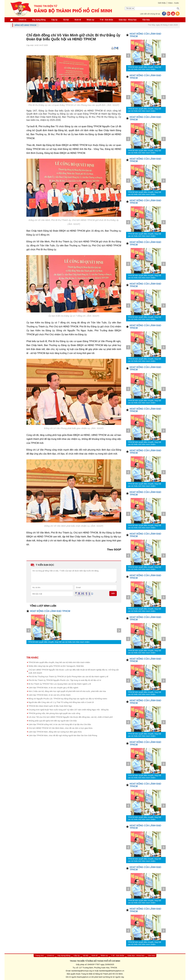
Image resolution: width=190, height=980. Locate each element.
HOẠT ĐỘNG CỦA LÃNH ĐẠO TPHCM (50, 611)
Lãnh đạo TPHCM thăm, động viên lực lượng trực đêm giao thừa (55, 732)
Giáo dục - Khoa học (128, 20)
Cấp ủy (54, 20)
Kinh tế (78, 20)
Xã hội (66, 20)
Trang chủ (40, 955)
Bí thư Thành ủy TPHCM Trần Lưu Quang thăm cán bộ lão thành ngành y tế (60, 684)
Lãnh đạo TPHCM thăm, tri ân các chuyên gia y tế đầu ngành (53, 688)
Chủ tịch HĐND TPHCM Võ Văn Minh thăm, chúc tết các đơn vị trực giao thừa (60, 728)
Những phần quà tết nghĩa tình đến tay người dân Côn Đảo (53, 721)
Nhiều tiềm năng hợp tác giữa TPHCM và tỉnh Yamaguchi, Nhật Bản (56, 666)
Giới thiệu (162, 3)
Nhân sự (90, 20)
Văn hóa (146, 20)
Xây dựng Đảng (39, 20)
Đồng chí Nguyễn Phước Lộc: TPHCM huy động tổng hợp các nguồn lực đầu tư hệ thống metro (68, 699)
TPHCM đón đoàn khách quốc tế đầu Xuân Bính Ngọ (50, 706)
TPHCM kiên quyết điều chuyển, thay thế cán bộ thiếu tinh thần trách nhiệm (59, 642)
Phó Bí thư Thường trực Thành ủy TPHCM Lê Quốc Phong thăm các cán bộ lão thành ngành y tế (68, 677)
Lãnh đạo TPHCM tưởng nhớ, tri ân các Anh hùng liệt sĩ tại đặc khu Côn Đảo (60, 724)
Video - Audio (173, 3)
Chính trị (22, 20)
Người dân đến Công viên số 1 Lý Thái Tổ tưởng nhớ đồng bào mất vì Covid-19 (61, 702)
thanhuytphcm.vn (84, 977)
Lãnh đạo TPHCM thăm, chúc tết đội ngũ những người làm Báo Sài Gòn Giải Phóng (63, 735)
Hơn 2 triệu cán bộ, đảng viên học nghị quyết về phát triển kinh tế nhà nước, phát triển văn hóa (67, 691)
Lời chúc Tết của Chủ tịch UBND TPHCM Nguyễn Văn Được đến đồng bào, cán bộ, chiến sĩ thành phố (71, 717)
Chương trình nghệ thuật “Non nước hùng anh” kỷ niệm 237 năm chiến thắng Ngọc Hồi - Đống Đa (69, 710)
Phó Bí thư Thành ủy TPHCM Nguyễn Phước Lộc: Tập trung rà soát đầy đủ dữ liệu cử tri (65, 680)
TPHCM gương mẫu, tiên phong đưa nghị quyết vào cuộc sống (54, 713)
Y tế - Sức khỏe (106, 20)
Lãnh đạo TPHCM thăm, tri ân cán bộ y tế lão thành (50, 695)
